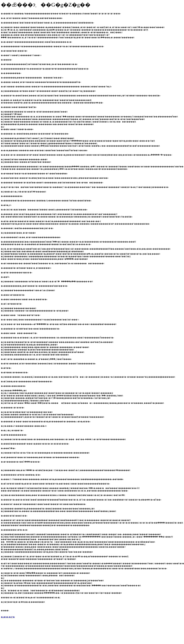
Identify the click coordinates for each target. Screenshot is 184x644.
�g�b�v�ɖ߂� (8, 617)
